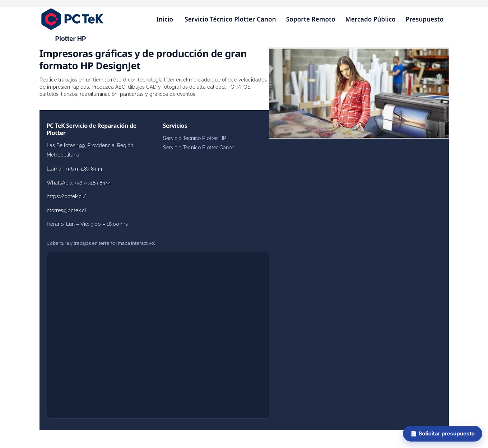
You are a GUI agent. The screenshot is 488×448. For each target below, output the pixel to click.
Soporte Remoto (311, 19)
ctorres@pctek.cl (66, 210)
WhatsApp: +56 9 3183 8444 (79, 183)
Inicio (165, 19)
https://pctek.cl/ (66, 196)
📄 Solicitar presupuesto (443, 433)
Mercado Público (371, 19)
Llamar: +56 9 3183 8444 (75, 169)
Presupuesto (425, 19)
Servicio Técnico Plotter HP (195, 138)
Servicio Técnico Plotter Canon (230, 19)
